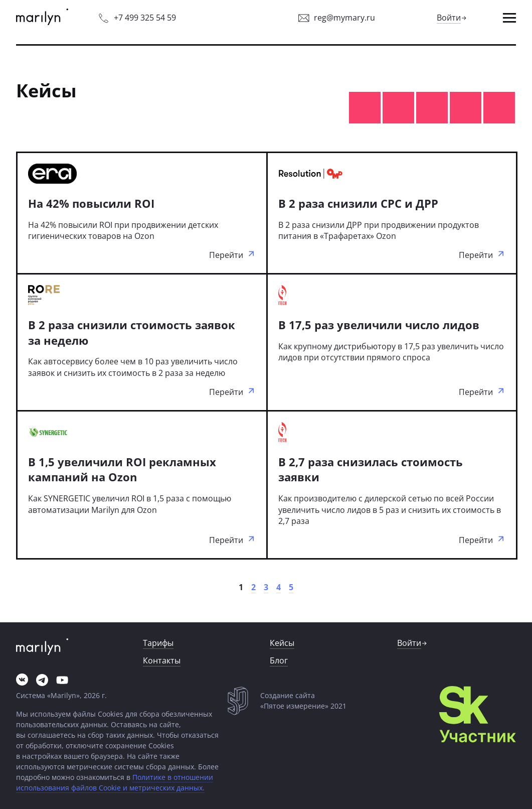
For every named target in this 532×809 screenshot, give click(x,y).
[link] (42, 18)
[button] (509, 18)
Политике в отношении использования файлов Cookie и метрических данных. (115, 782)
